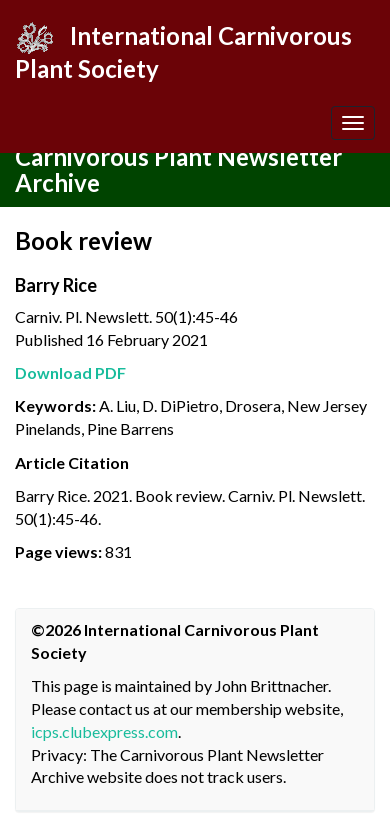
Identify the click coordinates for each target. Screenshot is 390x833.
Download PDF (70, 372)
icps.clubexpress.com (104, 731)
